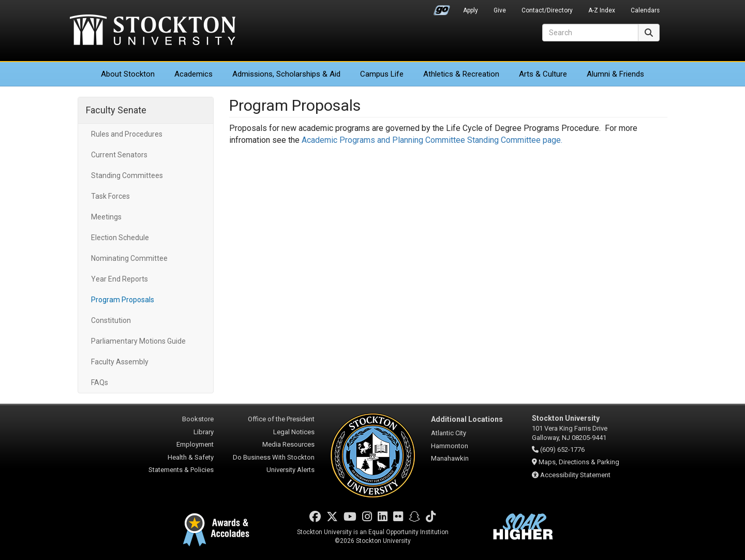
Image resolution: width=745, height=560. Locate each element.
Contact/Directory (547, 10)
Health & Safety (191, 457)
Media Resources (288, 444)
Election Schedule (120, 238)
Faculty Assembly (120, 362)
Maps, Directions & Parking (579, 462)
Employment (195, 444)
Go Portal (442, 8)
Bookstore (198, 419)
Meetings (106, 217)
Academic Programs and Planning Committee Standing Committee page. (433, 140)
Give (500, 10)
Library (204, 432)
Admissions (286, 74)
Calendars (645, 10)
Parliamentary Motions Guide (138, 341)
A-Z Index (602, 10)
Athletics (461, 74)
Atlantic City (449, 433)
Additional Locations (467, 419)
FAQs (100, 382)
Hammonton (450, 446)
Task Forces (110, 196)
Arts (543, 74)
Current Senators (119, 155)
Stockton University (153, 31)
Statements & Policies (181, 470)
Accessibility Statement (575, 475)
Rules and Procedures (127, 134)
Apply (471, 10)
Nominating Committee (129, 258)
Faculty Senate (116, 110)
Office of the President (281, 419)
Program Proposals (123, 300)
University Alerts (290, 470)
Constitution (111, 320)
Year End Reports (120, 279)
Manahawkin (450, 458)
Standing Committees (127, 175)
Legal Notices (294, 432)
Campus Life (382, 74)
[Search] (590, 33)
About (128, 74)
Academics (193, 74)
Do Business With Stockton (274, 457)
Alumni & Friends (615, 74)
